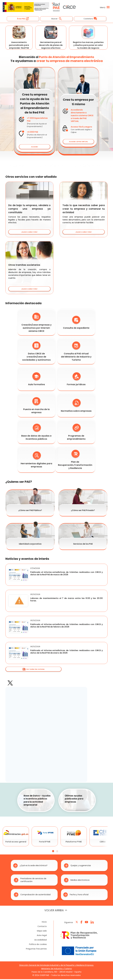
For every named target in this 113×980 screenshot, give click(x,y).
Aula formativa (36, 380)
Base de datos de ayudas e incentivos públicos (36, 433)
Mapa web (42, 931)
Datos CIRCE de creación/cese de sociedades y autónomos (36, 352)
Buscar (57, 19)
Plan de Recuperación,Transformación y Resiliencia (75, 460)
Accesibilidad (41, 940)
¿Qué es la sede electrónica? (30, 866)
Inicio (44, 923)
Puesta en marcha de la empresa (36, 406)
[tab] (53, 852)
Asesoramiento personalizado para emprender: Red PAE (19, 38)
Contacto (42, 927)
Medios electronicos (77, 881)
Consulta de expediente (76, 323)
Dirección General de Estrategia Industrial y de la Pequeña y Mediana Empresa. (56, 966)
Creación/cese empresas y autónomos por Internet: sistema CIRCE (36, 323)
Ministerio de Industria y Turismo (57, 969)
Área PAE (23, 19)
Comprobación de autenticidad (32, 895)
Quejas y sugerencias (77, 866)
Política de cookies (38, 945)
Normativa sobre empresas (76, 406)
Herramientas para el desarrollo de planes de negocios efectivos (51, 38)
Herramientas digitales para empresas (36, 460)
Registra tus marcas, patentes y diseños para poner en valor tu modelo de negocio (88, 38)
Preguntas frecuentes (36, 949)
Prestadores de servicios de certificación (30, 881)
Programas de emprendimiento (76, 433)
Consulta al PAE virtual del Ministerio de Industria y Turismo (76, 352)
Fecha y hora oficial (76, 895)
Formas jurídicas (76, 380)
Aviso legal (42, 936)
